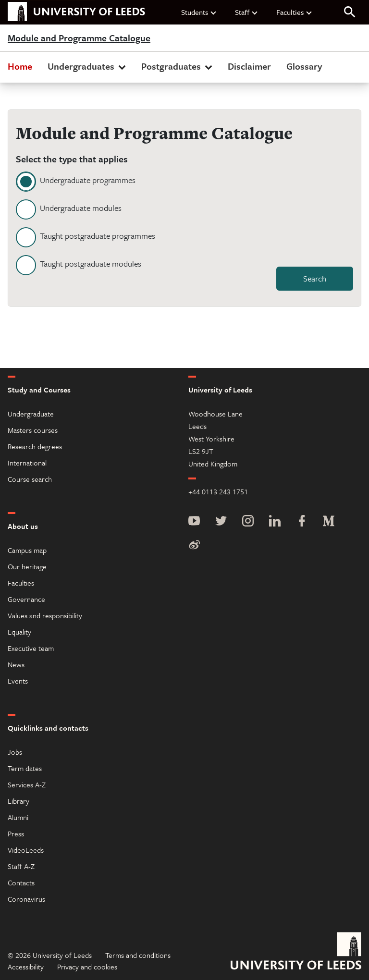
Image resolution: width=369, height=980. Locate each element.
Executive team (31, 648)
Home (20, 66)
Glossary (304, 66)
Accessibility (26, 967)
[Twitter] (221, 522)
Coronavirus (26, 899)
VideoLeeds (26, 850)
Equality (19, 632)
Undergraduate (31, 414)
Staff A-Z (21, 866)
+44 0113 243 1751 (218, 491)
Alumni (18, 817)
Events (18, 681)
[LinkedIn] (275, 522)
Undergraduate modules (81, 208)
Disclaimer (249, 66)
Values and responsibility (45, 615)
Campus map (27, 550)
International (27, 463)
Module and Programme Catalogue (79, 38)
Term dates (25, 768)
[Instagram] (248, 522)
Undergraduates (88, 66)
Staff (247, 12)
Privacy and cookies (87, 967)
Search (315, 278)
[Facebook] (302, 522)
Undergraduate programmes (88, 180)
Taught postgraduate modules (91, 263)
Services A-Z (27, 784)
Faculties (295, 12)
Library (18, 801)
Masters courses (33, 430)
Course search (30, 479)
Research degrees (35, 446)
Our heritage (27, 566)
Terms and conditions (138, 955)
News (16, 664)
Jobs (15, 752)
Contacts (21, 882)
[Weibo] (194, 545)
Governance (26, 599)
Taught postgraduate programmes (98, 236)
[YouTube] (194, 522)
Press (16, 833)
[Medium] (329, 522)
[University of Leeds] (296, 952)
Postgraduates (178, 66)
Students (199, 12)
